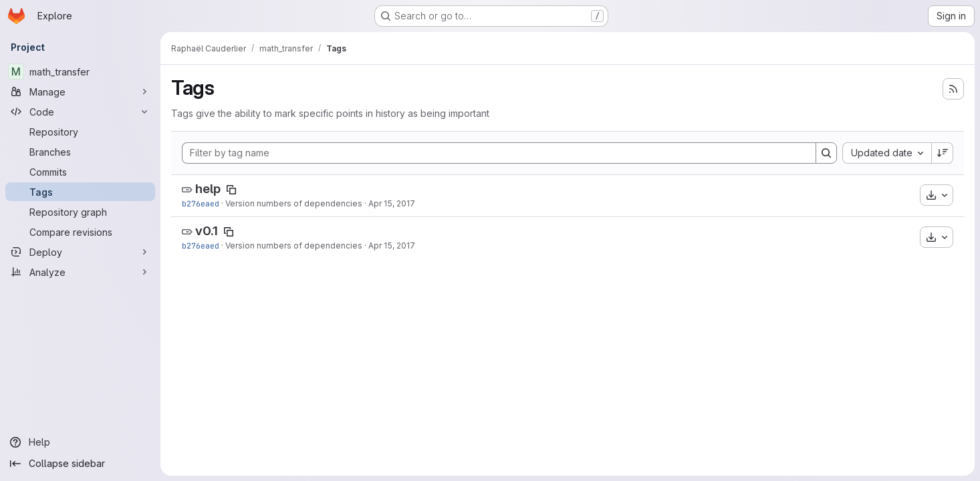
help (208, 189)
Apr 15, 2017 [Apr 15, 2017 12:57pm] (392, 203)
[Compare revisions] (80, 232)
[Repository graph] (80, 212)
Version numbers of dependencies (294, 203)
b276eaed (201, 203)
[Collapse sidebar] (80, 464)
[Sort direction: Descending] (943, 153)
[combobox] (887, 153)
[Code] (80, 112)
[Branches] (80, 152)
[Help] (80, 442)
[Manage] (80, 92)
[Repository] (80, 132)
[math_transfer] (80, 71)
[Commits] (80, 172)
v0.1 (207, 231)
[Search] (826, 153)
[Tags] (80, 192)
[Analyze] (80, 272)
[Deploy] (80, 252)
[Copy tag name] (231, 190)
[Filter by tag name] (499, 153)
